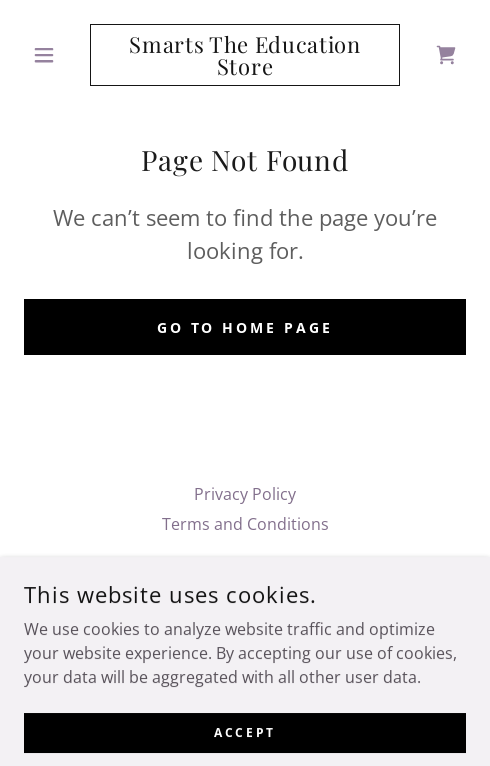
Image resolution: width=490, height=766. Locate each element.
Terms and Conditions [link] (245, 524)
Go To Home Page (245, 327)
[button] (57, 55)
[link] (244, 55)
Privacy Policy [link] (245, 494)
